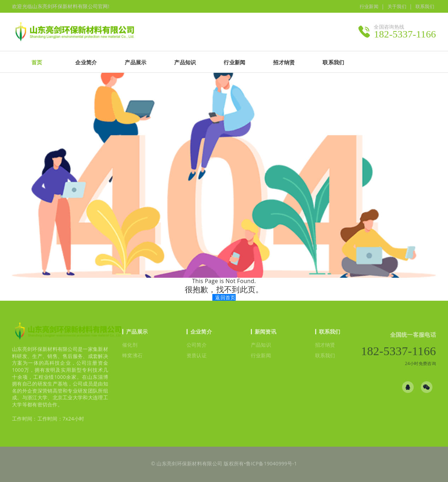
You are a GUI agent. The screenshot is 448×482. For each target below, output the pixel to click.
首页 (37, 62)
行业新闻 (369, 6)
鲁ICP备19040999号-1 (272, 463)
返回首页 (225, 297)
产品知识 (261, 345)
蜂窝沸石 (132, 355)
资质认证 (197, 355)
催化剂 (130, 345)
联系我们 (425, 6)
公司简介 (197, 345)
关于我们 (397, 6)
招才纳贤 (325, 345)
